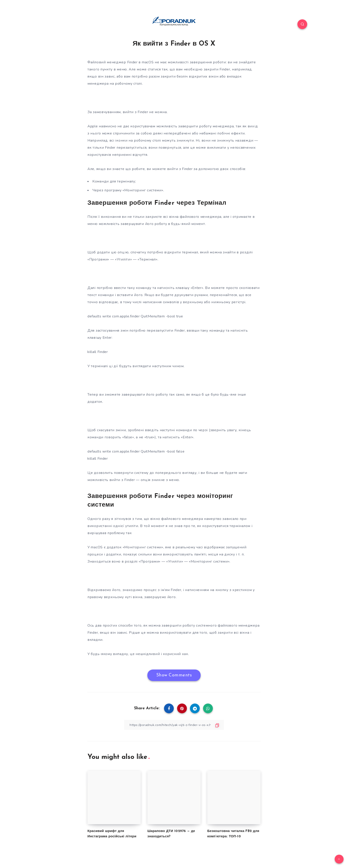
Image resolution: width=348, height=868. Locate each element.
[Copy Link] (174, 725)
